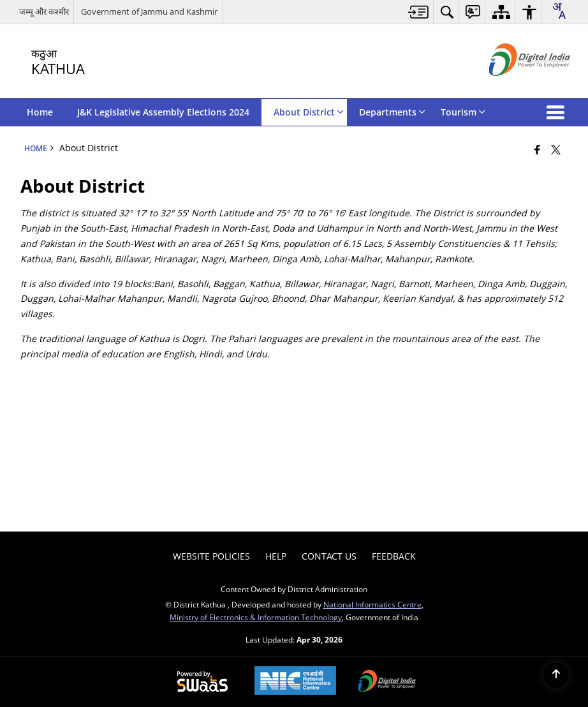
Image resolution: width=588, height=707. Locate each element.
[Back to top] (556, 675)
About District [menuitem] (309, 112)
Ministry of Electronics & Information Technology (256, 617)
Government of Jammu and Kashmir (149, 11)
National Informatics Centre (372, 604)
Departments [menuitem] (392, 112)
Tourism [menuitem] (463, 112)
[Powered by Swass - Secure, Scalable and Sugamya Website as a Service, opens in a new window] (202, 682)
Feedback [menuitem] (394, 556)
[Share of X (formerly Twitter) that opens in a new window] (556, 149)
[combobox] (559, 11)
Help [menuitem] (276, 556)
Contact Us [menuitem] (329, 556)
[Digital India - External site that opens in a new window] (514, 86)
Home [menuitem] (40, 112)
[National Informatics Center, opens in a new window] (295, 682)
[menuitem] (419, 12)
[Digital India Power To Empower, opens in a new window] (387, 682)
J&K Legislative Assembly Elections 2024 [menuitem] (163, 112)
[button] (558, 112)
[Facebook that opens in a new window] (537, 149)
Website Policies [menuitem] (211, 556)
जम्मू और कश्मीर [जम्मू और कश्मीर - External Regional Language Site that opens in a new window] (44, 11)
